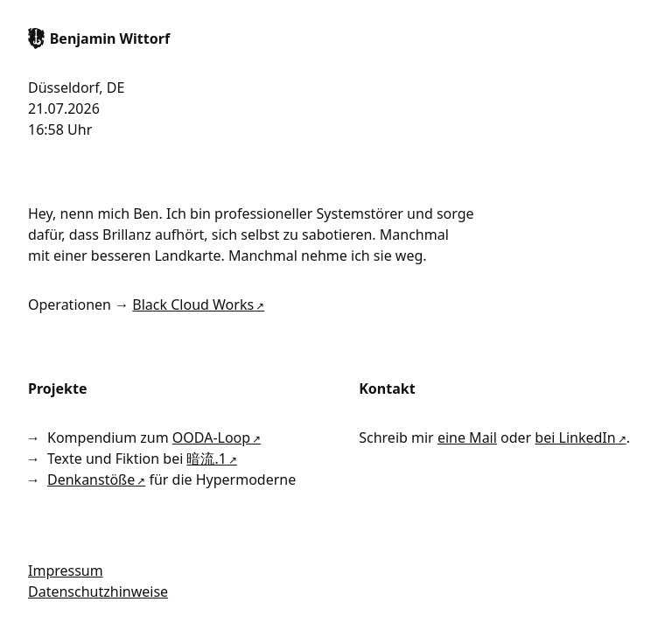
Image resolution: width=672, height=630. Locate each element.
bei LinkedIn (575, 437)
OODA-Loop (211, 437)
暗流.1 (206, 458)
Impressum (66, 570)
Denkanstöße (91, 479)
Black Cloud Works (193, 304)
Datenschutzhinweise (98, 591)
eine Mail (467, 437)
